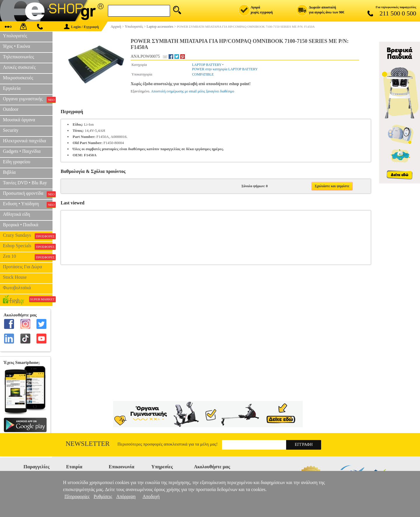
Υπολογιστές (15, 36)
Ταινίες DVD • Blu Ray (25, 183)
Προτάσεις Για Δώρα (22, 267)
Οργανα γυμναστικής (28, 99)
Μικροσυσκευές (18, 78)
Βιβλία (9, 172)
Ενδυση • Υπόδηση (28, 204)
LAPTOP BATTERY (207, 65)
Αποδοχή (151, 496)
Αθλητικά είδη (16, 214)
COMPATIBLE (203, 74)
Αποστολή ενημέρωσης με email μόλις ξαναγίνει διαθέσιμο (193, 91)
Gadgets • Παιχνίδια (22, 151)
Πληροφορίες (77, 496)
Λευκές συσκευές (19, 67)
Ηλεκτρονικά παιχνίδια (24, 141)
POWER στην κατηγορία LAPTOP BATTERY (225, 69)
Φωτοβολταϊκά (17, 288)
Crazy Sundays (28, 236)
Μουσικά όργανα (19, 120)
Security (11, 130)
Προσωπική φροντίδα (28, 194)
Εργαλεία (12, 88)
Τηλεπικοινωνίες (19, 57)
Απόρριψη (126, 496)
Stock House (15, 277)
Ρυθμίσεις (103, 496)
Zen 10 (28, 257)
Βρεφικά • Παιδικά (21, 225)
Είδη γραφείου (17, 162)
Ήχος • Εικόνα (16, 46)
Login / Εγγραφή (81, 27)
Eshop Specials (28, 246)
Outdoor (11, 109)
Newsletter (88, 444)
